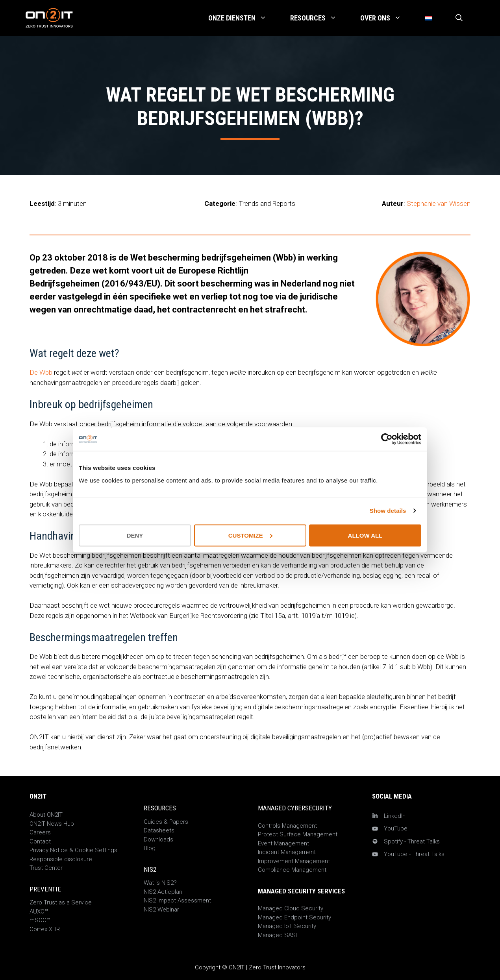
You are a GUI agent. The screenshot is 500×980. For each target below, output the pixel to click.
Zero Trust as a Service (61, 902)
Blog (150, 848)
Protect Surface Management (298, 834)
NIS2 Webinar (161, 910)
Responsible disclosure (61, 859)
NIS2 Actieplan (163, 892)
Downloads (158, 839)
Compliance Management (292, 870)
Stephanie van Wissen (439, 203)
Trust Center (46, 868)
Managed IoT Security (287, 926)
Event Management (283, 843)
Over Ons (387, 18)
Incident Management (287, 852)
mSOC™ (40, 920)
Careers (40, 832)
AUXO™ (39, 912)
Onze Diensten (243, 18)
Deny (135, 535)
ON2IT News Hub (52, 824)
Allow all (365, 535)
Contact (40, 841)
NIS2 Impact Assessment (177, 900)
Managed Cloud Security (291, 908)
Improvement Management (294, 861)
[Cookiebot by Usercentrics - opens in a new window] (387, 439)
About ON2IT (46, 815)
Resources (319, 18)
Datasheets (159, 830)
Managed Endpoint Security (294, 917)
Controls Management (287, 826)
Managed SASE (278, 935)
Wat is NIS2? (160, 883)
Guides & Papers (166, 822)
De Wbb (41, 372)
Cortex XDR (45, 929)
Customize (250, 535)
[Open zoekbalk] (459, 18)
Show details (388, 511)
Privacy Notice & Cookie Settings (73, 850)
